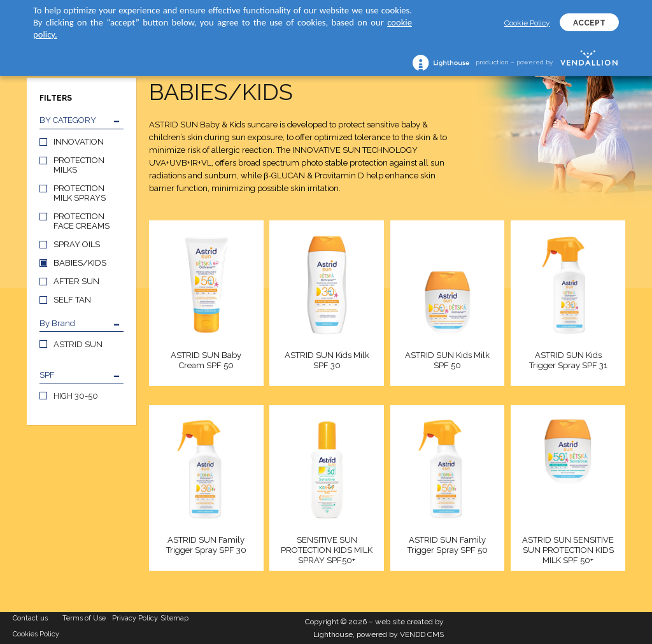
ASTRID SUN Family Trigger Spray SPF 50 (448, 545)
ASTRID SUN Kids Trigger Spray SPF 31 (568, 360)
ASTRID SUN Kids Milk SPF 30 (327, 360)
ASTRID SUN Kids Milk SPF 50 (447, 360)
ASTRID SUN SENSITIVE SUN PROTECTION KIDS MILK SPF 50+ (568, 550)
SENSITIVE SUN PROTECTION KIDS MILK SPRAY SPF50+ (327, 550)
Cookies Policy (36, 634)
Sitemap (175, 618)
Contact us (30, 618)
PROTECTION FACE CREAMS (81, 221)
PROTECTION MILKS (79, 165)
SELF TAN (72, 300)
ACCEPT (589, 23)
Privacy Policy (135, 618)
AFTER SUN (76, 281)
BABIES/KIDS (80, 263)
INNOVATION (79, 142)
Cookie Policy (527, 23)
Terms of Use (84, 618)
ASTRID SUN (78, 344)
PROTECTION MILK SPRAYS (80, 193)
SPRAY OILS (77, 244)
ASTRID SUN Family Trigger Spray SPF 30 (206, 545)
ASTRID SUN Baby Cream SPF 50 (206, 360)
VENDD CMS (422, 634)
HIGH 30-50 (76, 396)
